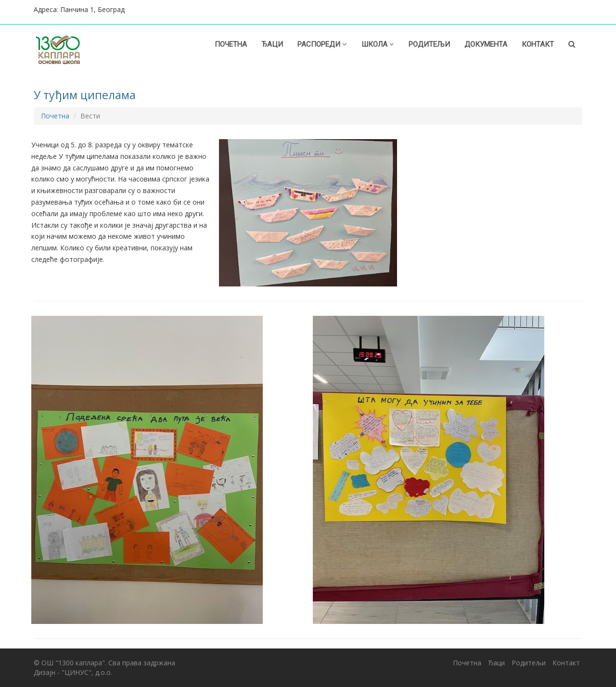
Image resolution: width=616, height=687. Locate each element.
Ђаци (272, 44)
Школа (378, 44)
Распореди (322, 44)
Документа (486, 44)
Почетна (231, 44)
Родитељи (429, 44)
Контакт (538, 44)
